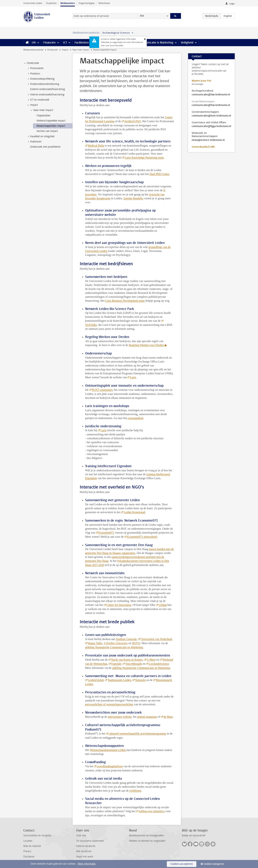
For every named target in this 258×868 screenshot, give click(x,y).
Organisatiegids (87, 3)
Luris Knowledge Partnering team (144, 158)
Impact (65, 50)
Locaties (28, 841)
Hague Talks (95, 643)
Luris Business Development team (125, 301)
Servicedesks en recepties (37, 836)
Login (232, 4)
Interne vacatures (86, 846)
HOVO (136, 643)
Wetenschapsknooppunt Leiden (108, 750)
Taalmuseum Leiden (119, 680)
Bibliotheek (104, 3)
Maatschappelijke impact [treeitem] (51, 126)
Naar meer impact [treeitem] (41, 110)
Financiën (49, 42)
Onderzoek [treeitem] (31, 63)
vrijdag (163, 605)
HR (34, 42)
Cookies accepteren (182, 864)
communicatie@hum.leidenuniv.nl (211, 116)
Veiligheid (187, 42)
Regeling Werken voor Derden (146, 345)
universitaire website (120, 717)
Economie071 (106, 533)
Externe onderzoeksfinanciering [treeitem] (47, 89)
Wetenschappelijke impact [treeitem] (51, 121)
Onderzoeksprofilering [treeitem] (41, 79)
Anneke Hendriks (133, 198)
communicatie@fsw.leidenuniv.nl (211, 105)
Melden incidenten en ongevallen (147, 841)
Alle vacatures (84, 851)
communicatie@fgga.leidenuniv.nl (211, 126)
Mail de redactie (32, 846)
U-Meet (151, 660)
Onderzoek (52, 50)
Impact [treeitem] (32, 105)
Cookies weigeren (214, 864)
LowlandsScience (159, 664)
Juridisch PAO (133, 121)
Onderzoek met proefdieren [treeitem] (45, 147)
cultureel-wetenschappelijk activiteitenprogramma (137, 734)
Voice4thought (134, 664)
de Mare (168, 717)
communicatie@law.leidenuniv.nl (211, 95)
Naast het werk (85, 857)
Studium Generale (126, 639)
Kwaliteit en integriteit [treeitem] (41, 137)
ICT (65, 42)
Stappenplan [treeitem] (43, 116)
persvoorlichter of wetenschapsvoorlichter (109, 704)
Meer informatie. (87, 864)
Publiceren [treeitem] (34, 142)
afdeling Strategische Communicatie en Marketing (114, 647)
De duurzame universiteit (90, 841)
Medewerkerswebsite (33, 50)
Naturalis (140, 680)
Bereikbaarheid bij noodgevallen (146, 836)
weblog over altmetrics (151, 811)
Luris (133, 377)
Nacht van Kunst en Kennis (127, 660)
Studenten (51, 3)
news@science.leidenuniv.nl (208, 140)
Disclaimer (29, 857)
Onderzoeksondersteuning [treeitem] (43, 84)
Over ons (81, 836)
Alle (142, 16)
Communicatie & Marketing (156, 42)
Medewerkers (68, 3)
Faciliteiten (82, 42)
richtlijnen (135, 791)
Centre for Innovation (119, 605)
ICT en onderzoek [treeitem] (38, 100)
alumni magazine (147, 717)
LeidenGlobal (96, 680)
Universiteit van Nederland (156, 639)
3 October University (116, 643)
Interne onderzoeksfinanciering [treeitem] (46, 95)
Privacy (27, 851)
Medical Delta (96, 146)
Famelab (116, 664)
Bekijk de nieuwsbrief (194, 836)
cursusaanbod (135, 418)
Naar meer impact (81, 50)
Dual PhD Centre (159, 174)
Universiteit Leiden (33, 3)
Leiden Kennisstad (134, 512)
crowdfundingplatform (110, 766)
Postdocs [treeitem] (33, 74)
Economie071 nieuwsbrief (142, 537)
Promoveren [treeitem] (35, 68)
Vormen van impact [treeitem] (47, 131)
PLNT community (102, 390)
